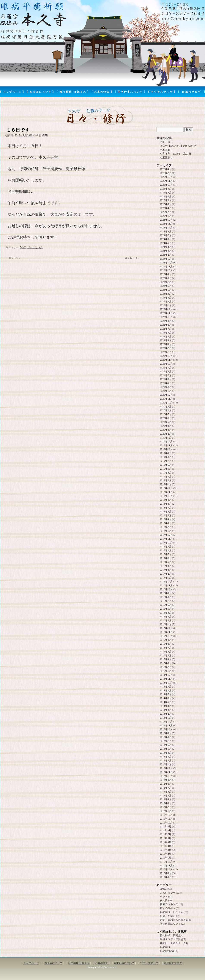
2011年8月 (166, 830)
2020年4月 (166, 426)
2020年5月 (166, 422)
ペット (164, 897)
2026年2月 (166, 173)
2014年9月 (166, 687)
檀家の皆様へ (168, 908)
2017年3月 (166, 570)
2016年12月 (166, 582)
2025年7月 (166, 196)
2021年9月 (166, 368)
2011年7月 (166, 834)
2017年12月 (166, 535)
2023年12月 (166, 263)
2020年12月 (166, 395)
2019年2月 (166, 480)
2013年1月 (166, 764)
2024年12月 (166, 220)
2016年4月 (166, 613)
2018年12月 (166, 488)
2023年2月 (166, 301)
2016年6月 (166, 605)
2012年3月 (166, 803)
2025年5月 (166, 204)
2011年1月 (166, 858)
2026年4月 (166, 169)
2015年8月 (166, 644)
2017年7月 (166, 554)
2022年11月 (166, 313)
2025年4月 (166, 208)
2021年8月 (166, 371)
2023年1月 (166, 305)
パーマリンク (35, 247)
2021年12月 (166, 356)
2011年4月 (166, 846)
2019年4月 (166, 473)
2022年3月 (166, 344)
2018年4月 (166, 519)
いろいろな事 (168, 893)
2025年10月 (166, 185)
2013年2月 (166, 760)
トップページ (31, 963)
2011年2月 (166, 854)
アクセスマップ (149, 963)
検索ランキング (169, 904)
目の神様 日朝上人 (172, 912)
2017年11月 (166, 539)
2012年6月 (166, 792)
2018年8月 (166, 504)
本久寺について (54, 963)
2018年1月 (166, 531)
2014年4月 (166, 706)
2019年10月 (166, 449)
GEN (45, 135)
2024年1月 (166, 259)
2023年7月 (166, 282)
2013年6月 (166, 745)
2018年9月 (166, 500)
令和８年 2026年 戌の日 (175, 154)
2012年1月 (166, 811)
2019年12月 (166, 441)
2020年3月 (166, 430)
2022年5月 (166, 336)
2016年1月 (166, 624)
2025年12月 (166, 177)
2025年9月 (166, 189)
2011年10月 (166, 823)
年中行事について (124, 963)
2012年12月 (166, 768)
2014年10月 (166, 683)
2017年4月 (166, 566)
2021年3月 (166, 387)
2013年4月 (166, 753)
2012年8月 (166, 784)
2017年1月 (166, 578)
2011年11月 (166, 819)
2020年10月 (166, 403)
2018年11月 (166, 492)
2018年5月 (166, 515)
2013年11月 (166, 725)
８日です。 (13, 258)
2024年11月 (166, 224)
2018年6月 (166, 512)
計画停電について (170, 924)
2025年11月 (166, 181)
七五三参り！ (168, 158)
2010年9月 (166, 873)
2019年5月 (166, 469)
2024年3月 (166, 251)
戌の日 (164, 900)
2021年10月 (166, 364)
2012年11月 (166, 772)
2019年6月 (166, 465)
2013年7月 (166, 741)
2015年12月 (166, 628)
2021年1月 (166, 391)
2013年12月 (166, 722)
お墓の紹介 (102, 963)
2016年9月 (166, 593)
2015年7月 (166, 648)
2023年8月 (166, 278)
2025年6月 (166, 200)
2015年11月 (166, 632)
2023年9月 (166, 274)
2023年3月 (166, 298)
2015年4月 (166, 659)
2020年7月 (166, 414)
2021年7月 (166, 375)
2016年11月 (166, 585)
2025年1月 (166, 216)
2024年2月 (166, 255)
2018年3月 (166, 523)
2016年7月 (166, 601)
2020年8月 (166, 410)
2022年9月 (166, 321)
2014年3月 (166, 710)
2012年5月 (166, 795)
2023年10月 (166, 270)
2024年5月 (166, 243)
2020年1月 (166, 438)
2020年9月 (166, 406)
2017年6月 (166, 558)
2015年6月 (166, 652)
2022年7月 (166, 329)
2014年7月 (166, 694)
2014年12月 (166, 675)
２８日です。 (134, 258)
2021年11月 (166, 360)
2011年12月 (166, 815)
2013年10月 (166, 729)
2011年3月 (166, 850)
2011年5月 (166, 842)
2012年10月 (166, 776)
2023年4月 (166, 294)
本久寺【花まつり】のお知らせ (178, 146)
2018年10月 (166, 496)
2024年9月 (166, 231)
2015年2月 (166, 667)
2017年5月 (166, 562)
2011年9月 (166, 827)
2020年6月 (166, 418)
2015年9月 (166, 640)
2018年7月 (166, 508)
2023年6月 (166, 286)
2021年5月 (166, 383)
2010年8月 (166, 877)
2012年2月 (166, 807)
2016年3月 (166, 617)
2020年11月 (166, 399)
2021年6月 (166, 379)
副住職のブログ (173, 963)
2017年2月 (166, 574)
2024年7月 (166, 235)
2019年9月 (166, 453)
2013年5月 (166, 749)
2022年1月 (166, 352)
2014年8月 (166, 690)
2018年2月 (166, 527)
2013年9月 (166, 733)
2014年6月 (166, 698)
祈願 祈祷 (166, 916)
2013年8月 (166, 737)
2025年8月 (166, 193)
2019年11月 (166, 445)
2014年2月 (166, 714)
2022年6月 (166, 333)
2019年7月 (166, 461)
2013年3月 (166, 757)
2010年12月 (166, 862)
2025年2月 (166, 212)
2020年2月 (166, 434)
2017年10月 (166, 543)
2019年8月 (166, 457)
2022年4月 (166, 340)
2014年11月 (166, 679)
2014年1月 (166, 718)
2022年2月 (166, 348)
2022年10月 (166, 317)
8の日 (23, 247)
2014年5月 (166, 702)
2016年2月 (166, 620)
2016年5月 (166, 609)
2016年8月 (166, 597)
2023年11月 (166, 266)
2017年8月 (166, 550)
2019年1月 (166, 484)
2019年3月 (166, 476)
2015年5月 (166, 655)
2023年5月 (166, 290)
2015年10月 (166, 636)
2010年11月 (166, 865)
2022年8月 (166, 325)
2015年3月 (166, 663)
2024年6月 (166, 239)
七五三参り (166, 142)
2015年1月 (166, 671)
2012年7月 (166, 788)
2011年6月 (166, 838)
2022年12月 (166, 309)
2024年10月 (166, 228)
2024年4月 (166, 247)
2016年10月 (166, 589)
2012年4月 (166, 799)
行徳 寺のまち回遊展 (173, 920)
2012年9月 (166, 780)
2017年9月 (166, 547)
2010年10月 (166, 869)
